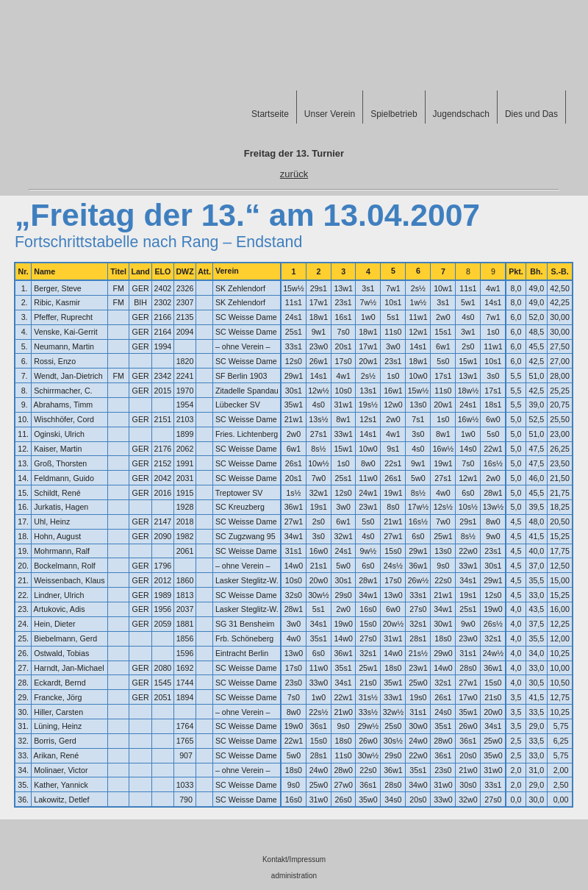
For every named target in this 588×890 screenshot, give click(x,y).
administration (294, 876)
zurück (294, 174)
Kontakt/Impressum (294, 859)
